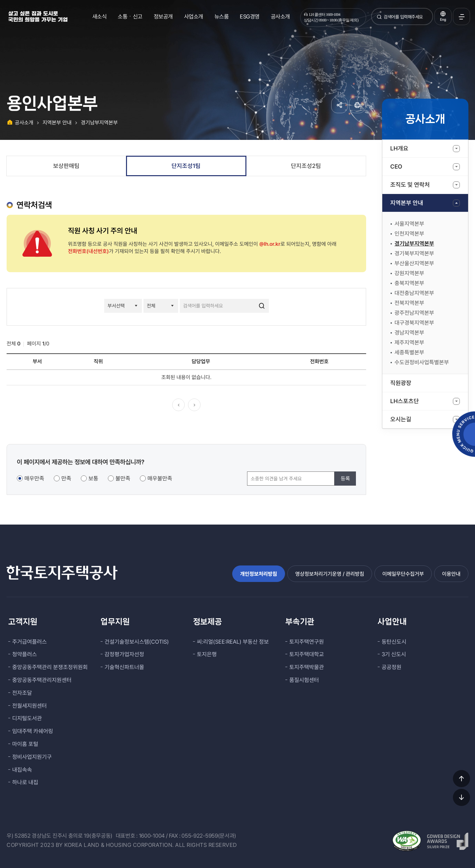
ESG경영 (250, 16)
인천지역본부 (409, 234)
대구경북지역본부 (414, 323)
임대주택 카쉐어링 (33, 731)
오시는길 (401, 419)
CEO (396, 166)
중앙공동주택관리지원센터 (42, 680)
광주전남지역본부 (414, 313)
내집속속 (22, 770)
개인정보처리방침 (259, 574)
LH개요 (399, 148)
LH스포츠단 (405, 401)
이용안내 (451, 574)
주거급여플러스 (30, 642)
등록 (345, 479)
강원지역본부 (409, 273)
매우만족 (34, 478)
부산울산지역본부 (414, 263)
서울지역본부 (409, 224)
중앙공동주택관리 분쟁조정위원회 (50, 667)
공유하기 (339, 105)
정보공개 (163, 16)
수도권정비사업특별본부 (422, 362)
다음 (194, 405)
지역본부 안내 (407, 203)
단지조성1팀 (186, 166)
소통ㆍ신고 (130, 16)
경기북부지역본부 (414, 253)
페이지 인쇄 (357, 105)
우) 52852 (19, 836)
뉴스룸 (222, 16)
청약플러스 (25, 654)
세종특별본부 (409, 352)
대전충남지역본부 (414, 293)
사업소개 (194, 16)
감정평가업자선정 (124, 654)
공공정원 (392, 667)
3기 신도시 (394, 654)
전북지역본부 (409, 303)
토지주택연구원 (307, 642)
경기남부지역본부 (414, 243)
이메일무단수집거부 (403, 574)
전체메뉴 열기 (461, 16)
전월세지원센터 (30, 706)
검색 (379, 19)
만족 (66, 478)
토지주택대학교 (307, 654)
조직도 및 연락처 (410, 185)
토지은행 (207, 654)
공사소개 (280, 16)
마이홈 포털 (25, 744)
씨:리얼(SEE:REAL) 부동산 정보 (233, 642)
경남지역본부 (409, 333)
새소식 (100, 16)
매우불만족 (160, 478)
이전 (178, 405)
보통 (93, 478)
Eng (443, 20)
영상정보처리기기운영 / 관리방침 (330, 574)
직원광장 (401, 383)
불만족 (123, 478)
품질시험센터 (304, 680)
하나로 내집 (25, 782)
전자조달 (22, 693)
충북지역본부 (409, 283)
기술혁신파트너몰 (124, 667)
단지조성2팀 (306, 166)
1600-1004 (152, 836)
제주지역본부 (409, 342)
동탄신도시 (394, 642)
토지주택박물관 (307, 667)
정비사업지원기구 (32, 757)
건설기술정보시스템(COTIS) (137, 642)
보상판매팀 (66, 166)
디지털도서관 (27, 718)
